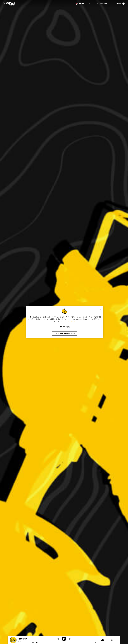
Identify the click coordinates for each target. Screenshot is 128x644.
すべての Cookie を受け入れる (65, 333)
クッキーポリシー (71, 321)
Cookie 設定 (65, 327)
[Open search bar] (90, 4)
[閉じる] (100, 309)
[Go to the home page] (9, 4)
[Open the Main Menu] (121, 4)
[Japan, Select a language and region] (81, 4)
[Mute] (103, 640)
